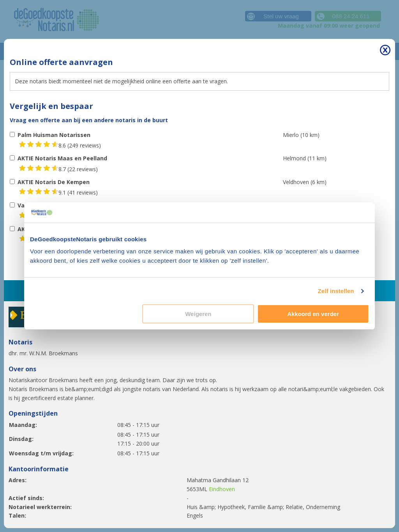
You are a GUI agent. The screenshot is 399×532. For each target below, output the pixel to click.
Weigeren (198, 314)
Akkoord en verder (313, 314)
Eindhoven (222, 489)
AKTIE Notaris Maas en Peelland (62, 158)
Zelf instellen (336, 291)
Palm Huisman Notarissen (54, 135)
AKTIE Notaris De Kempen (54, 182)
